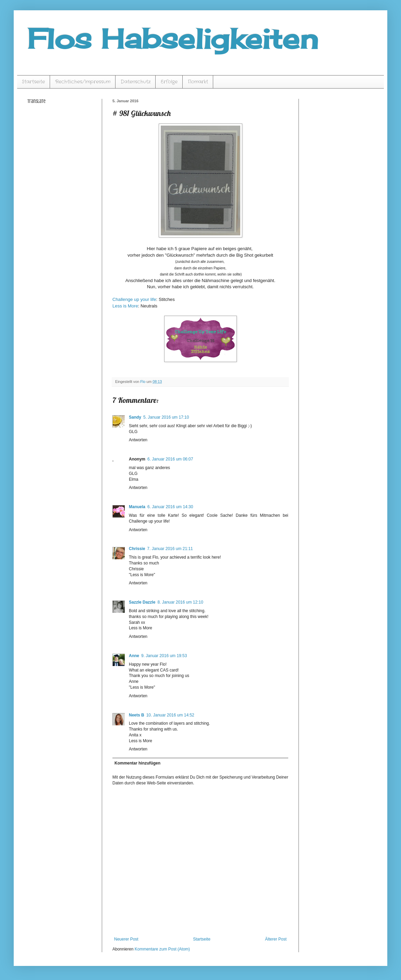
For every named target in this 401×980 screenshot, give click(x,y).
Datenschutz (136, 82)
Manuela (137, 507)
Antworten (138, 440)
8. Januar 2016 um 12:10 (180, 602)
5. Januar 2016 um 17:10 (166, 417)
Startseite (33, 82)
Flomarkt (198, 82)
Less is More (125, 306)
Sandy (135, 417)
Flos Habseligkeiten (173, 38)
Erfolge (169, 82)
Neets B (137, 715)
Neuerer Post (126, 939)
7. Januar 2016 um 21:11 (170, 549)
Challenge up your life (134, 299)
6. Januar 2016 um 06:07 (170, 459)
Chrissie (137, 549)
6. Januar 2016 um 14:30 (170, 507)
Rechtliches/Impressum (83, 82)
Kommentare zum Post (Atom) (162, 949)
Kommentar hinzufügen (137, 763)
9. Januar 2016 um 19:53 (164, 656)
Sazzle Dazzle (142, 602)
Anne (134, 656)
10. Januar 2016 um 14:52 (170, 715)
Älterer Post (276, 939)
